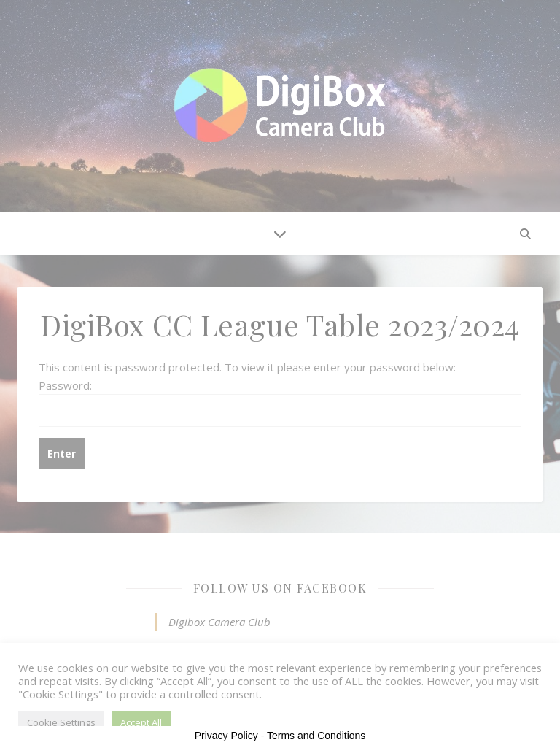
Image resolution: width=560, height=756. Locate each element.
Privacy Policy (226, 736)
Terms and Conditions (316, 736)
